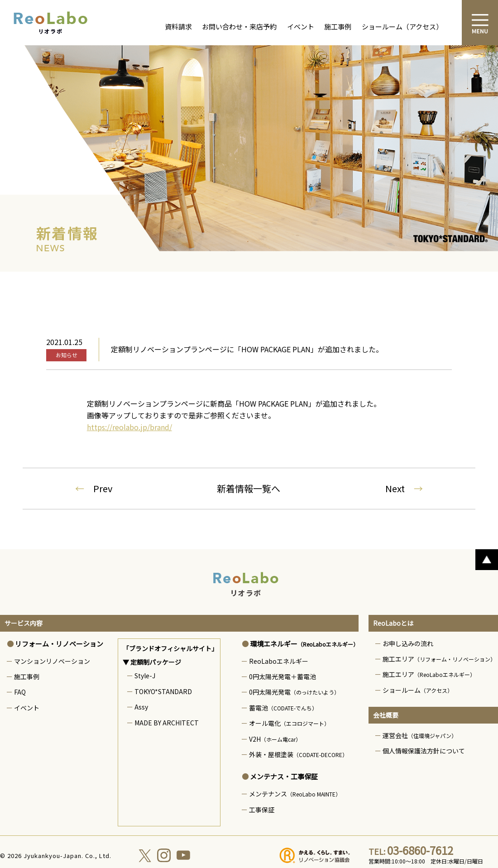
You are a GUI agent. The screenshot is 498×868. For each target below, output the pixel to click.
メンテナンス (295, 794)
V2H (275, 739)
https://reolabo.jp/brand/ (129, 427)
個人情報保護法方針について (424, 751)
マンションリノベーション (52, 661)
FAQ (20, 692)
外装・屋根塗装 (298, 754)
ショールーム (418, 690)
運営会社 (420, 735)
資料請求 (178, 26)
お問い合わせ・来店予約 (239, 26)
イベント (301, 26)
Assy (141, 707)
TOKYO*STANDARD (163, 691)
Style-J (145, 676)
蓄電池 (283, 708)
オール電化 (289, 723)
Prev (94, 488)
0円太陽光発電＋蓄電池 (283, 676)
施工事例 (338, 26)
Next (404, 488)
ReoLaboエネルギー (279, 661)
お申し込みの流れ (408, 643)
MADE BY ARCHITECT (167, 723)
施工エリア (439, 659)
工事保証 (262, 810)
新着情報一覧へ (249, 488)
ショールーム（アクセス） (402, 26)
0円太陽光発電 (294, 692)
